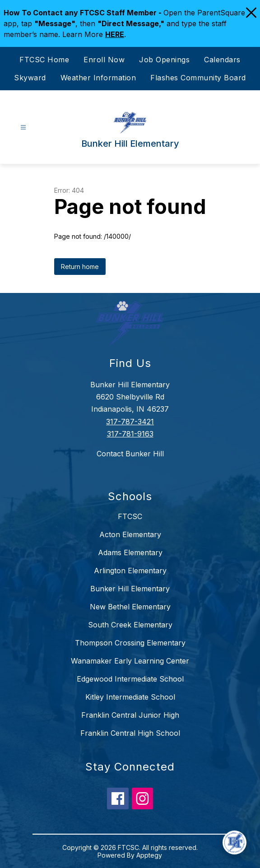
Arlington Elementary (130, 571)
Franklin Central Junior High (130, 715)
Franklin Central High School (130, 733)
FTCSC (130, 516)
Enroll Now (104, 60)
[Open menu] (23, 128)
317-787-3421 (130, 422)
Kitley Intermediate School (130, 697)
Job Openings (164, 60)
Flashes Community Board (198, 78)
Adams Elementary (130, 552)
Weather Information (98, 78)
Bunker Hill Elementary (130, 589)
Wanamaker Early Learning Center (130, 661)
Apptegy (149, 855)
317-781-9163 (130, 434)
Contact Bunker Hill (130, 454)
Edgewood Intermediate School (130, 679)
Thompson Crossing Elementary (130, 643)
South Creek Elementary (130, 625)
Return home (80, 267)
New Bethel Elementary (130, 607)
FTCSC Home (44, 60)
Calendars (222, 60)
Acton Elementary (130, 534)
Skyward (30, 78)
